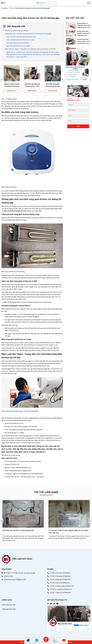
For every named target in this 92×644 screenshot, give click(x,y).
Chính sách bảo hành (9, 609)
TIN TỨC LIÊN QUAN (46, 492)
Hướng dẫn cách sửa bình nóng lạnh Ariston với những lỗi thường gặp (28, 34)
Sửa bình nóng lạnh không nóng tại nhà (53, 85)
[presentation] (2, 80)
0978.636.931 (12, 91)
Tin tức (11, 8)
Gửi (78, 126)
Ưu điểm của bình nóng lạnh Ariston (17, 31)
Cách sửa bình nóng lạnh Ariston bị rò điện (20, 40)
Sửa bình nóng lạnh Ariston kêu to (18, 43)
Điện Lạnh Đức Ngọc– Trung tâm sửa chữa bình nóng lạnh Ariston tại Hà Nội (30, 49)
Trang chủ (4, 8)
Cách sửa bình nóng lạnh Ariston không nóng (21, 37)
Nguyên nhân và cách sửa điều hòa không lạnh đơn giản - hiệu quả (12, 85)
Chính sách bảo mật (9, 605)
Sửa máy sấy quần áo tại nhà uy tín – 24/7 (32, 85)
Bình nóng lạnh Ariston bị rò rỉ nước (18, 46)
